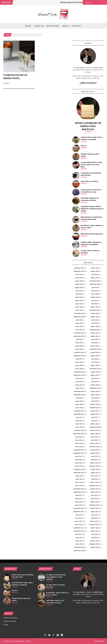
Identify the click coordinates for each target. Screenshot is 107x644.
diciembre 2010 (94, 544)
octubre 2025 (95, 268)
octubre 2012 (94, 508)
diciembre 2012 (94, 505)
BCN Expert (53, 26)
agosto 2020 (95, 356)
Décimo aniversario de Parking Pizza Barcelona (81, 2)
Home (28, 26)
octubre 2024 (79, 284)
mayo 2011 (79, 538)
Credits (28, 641)
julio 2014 (79, 476)
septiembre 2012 (79, 512)
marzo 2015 (79, 463)
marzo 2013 (79, 502)
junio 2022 (95, 320)
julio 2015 (79, 456)
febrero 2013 (94, 502)
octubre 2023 (95, 297)
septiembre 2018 (79, 395)
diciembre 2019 (95, 369)
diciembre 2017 (95, 408)
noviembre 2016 (79, 430)
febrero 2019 (95, 385)
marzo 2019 (79, 385)
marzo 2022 (79, 326)
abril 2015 (94, 460)
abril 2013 (94, 499)
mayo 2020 (79, 362)
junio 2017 (95, 417)
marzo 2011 (79, 541)
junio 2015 (94, 456)
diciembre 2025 (79, 268)
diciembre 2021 (95, 330)
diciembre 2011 (94, 525)
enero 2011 (79, 544)
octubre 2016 (94, 430)
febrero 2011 (95, 541)
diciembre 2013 (94, 486)
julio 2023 (95, 300)
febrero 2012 (94, 521)
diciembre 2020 (95, 349)
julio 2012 (79, 515)
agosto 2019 (95, 375)
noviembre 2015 (79, 450)
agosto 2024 (79, 287)
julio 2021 (79, 339)
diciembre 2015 (94, 447)
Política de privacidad (10, 618)
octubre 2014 (95, 469)
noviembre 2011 (79, 528)
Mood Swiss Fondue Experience (92, 234)
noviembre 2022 (79, 313)
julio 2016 (79, 437)
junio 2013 (94, 495)
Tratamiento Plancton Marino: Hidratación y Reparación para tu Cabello (92, 209)
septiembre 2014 (79, 473)
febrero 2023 (95, 307)
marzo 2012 (79, 521)
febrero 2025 (95, 278)
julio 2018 (79, 398)
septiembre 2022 (79, 317)
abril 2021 (95, 343)
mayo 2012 (79, 518)
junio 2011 (95, 534)
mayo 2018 (79, 401)
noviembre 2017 (79, 411)
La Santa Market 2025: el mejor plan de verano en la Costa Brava (91, 165)
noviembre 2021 (79, 333)
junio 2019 (95, 378)
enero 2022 (79, 330)
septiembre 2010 (79, 551)
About (66, 26)
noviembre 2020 (79, 352)
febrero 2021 (95, 346)
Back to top (99, 641)
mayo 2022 (79, 323)
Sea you (83, 146)
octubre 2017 (95, 411)
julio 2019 (79, 378)
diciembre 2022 (95, 310)
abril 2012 (94, 518)
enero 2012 (79, 525)
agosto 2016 (95, 434)
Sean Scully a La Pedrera (89, 181)
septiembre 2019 (79, 375)
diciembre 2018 (95, 388)
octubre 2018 (95, 391)
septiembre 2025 (79, 271)
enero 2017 (79, 427)
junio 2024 (79, 291)
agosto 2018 (95, 395)
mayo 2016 (79, 440)
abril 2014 (95, 479)
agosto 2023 (79, 300)
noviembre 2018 (79, 391)
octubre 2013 (94, 489)
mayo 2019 (79, 382)
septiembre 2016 (79, 434)
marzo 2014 (79, 482)
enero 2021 (79, 349)
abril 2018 (95, 401)
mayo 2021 (79, 343)
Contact (77, 26)
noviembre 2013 (79, 489)
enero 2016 (79, 447)
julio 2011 (79, 534)
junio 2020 (95, 359)
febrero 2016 (94, 443)
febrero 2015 (94, 463)
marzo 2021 (79, 346)
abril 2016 (94, 440)
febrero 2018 (95, 404)
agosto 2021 (95, 336)
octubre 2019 (95, 372)
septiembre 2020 (79, 356)
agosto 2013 (95, 492)
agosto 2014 (95, 473)
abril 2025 (95, 274)
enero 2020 (79, 369)
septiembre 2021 (79, 336)
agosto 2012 (95, 512)
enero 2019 (79, 388)
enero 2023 (79, 310)
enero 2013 (79, 505)
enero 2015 (79, 466)
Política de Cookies (10, 621)
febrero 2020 (95, 365)
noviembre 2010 (79, 547)
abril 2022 (95, 323)
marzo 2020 (79, 365)
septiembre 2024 (95, 284)
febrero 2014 (94, 482)
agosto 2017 (95, 414)
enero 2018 (79, 408)
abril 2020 (95, 362)
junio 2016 (94, 437)
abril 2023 (95, 304)
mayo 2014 (79, 479)
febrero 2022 (95, 326)
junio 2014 (94, 476)
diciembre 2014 (94, 466)
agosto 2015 (95, 453)
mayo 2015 (79, 460)
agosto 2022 (95, 317)
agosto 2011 (95, 531)
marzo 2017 (79, 424)
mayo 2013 (79, 499)
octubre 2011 (95, 528)
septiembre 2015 (79, 453)
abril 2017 (95, 421)
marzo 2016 (79, 443)
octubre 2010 (95, 547)
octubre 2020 (95, 352)
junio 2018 (95, 398)
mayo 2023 (79, 304)
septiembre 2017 (79, 414)
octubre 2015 (94, 450)
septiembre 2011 (79, 531)
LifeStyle (39, 26)
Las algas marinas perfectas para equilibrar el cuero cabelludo (56, 577)
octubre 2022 (95, 313)
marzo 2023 (79, 307)
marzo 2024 (95, 294)
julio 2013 (79, 495)
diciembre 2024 (95, 281)
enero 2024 (79, 297)
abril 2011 (95, 538)
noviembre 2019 (79, 372)
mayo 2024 (95, 291)
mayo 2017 (79, 421)
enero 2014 (79, 486)
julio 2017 (79, 417)
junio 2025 (79, 274)
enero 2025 (79, 281)
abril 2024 (79, 294)
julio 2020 (79, 359)
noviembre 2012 (79, 508)
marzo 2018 (79, 404)
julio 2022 (79, 320)
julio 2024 (95, 287)
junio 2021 (95, 339)
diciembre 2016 (95, 427)
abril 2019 (95, 382)
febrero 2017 (95, 424)
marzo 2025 (79, 278)
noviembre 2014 (79, 469)
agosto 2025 (95, 271)
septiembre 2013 (79, 492)
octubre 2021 (95, 333)
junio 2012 (95, 515)
